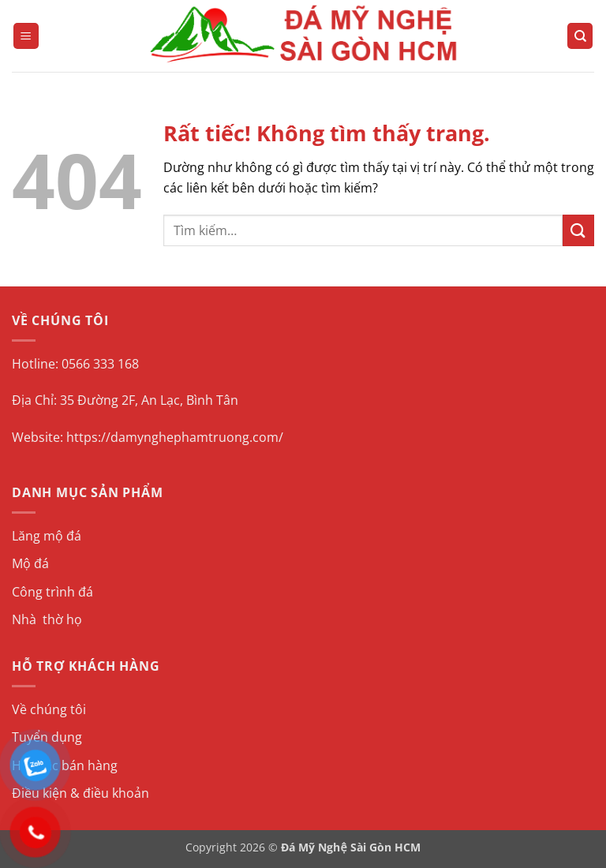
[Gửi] (578, 230)
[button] (26, 36)
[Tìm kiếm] (580, 36)
